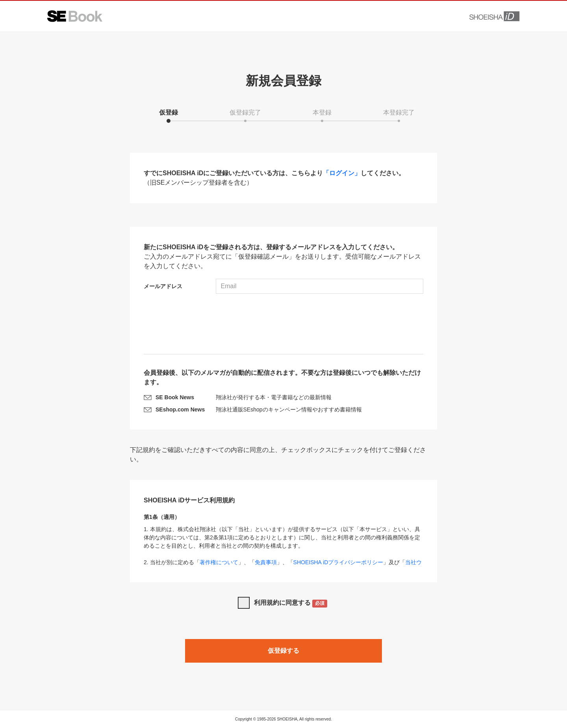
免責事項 (266, 562)
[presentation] (283, 325)
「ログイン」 (342, 173)
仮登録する (283, 651)
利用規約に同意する (291, 603)
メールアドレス (163, 286)
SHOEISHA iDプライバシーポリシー (338, 562)
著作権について (219, 562)
